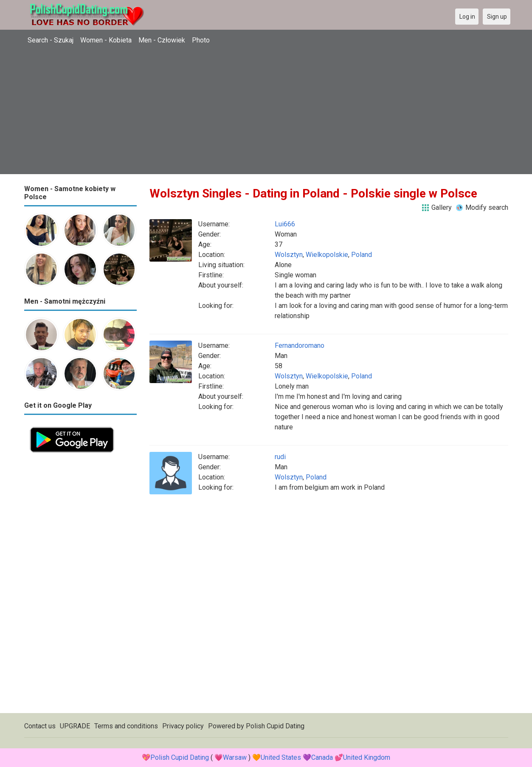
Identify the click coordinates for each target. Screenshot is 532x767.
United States (281, 757)
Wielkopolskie (327, 255)
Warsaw (235, 757)
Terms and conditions (126, 726)
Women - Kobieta (106, 40)
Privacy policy (183, 726)
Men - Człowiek (162, 40)
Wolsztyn (289, 255)
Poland (362, 255)
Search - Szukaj (51, 40)
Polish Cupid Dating (275, 726)
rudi (280, 457)
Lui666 (285, 224)
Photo (201, 40)
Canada (322, 757)
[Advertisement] (266, 115)
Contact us (40, 726)
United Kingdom (367, 757)
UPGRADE (75, 726)
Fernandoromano (300, 345)
